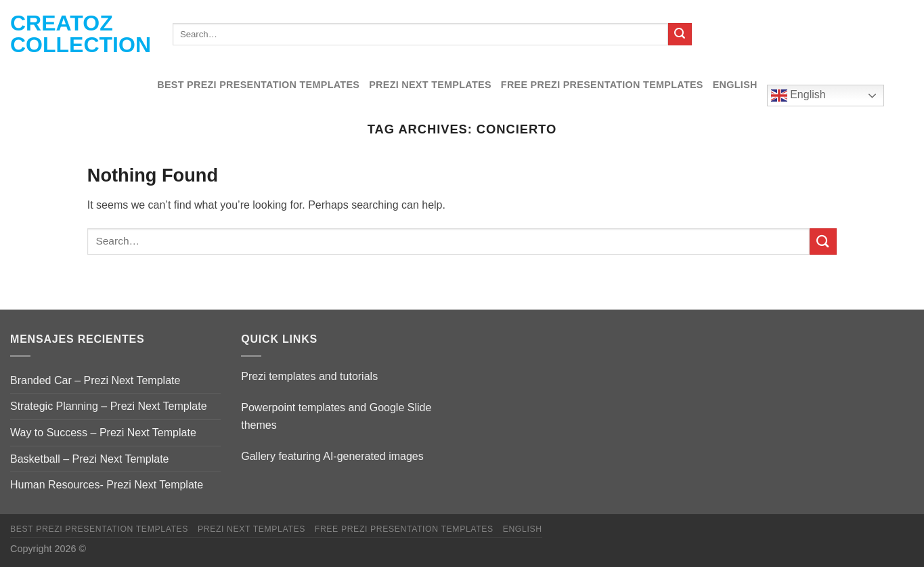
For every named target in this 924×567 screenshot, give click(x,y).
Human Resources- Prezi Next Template (107, 485)
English (735, 85)
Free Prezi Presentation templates (602, 85)
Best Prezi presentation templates (258, 85)
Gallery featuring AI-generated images (332, 456)
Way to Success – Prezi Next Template (103, 433)
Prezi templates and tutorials (309, 376)
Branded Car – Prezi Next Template (95, 380)
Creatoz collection (81, 34)
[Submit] (680, 35)
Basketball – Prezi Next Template (89, 459)
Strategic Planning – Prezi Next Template (109, 406)
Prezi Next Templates (430, 85)
